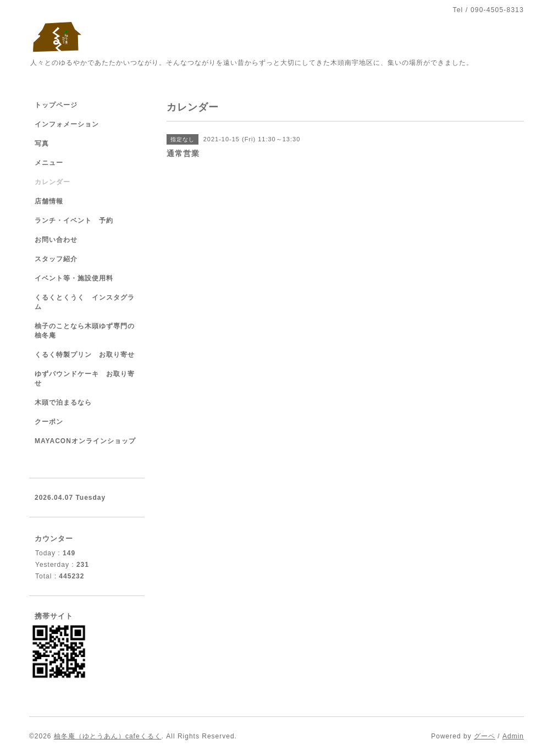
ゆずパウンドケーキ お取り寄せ (85, 379)
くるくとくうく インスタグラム (85, 302)
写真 (42, 144)
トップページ (56, 105)
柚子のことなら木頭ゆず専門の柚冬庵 (85, 331)
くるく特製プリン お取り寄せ (85, 355)
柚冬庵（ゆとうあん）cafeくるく (108, 736)
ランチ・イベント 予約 (74, 220)
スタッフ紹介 (56, 259)
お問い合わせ (56, 240)
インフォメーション (67, 124)
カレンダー (52, 182)
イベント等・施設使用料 (74, 278)
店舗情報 (49, 201)
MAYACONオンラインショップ (85, 441)
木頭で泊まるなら (63, 402)
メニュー (49, 163)
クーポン (49, 422)
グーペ (485, 736)
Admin (513, 736)
